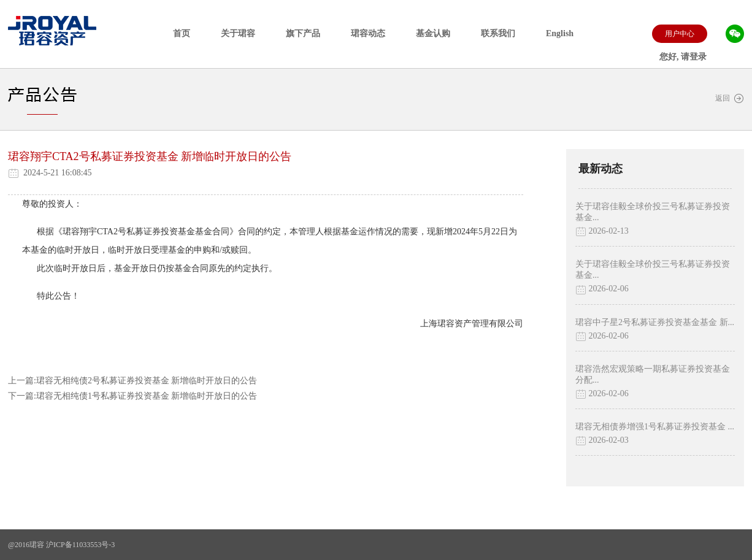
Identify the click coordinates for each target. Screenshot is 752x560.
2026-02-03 (602, 441)
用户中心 (680, 34)
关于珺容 (238, 33)
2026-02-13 (602, 232)
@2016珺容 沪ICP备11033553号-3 (61, 545)
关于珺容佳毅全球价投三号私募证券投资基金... (653, 212)
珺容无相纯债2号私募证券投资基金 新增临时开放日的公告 (147, 381)
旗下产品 (303, 33)
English (560, 33)
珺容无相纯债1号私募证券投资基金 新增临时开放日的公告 (147, 396)
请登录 (694, 57)
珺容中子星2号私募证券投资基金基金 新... (655, 322)
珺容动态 (368, 33)
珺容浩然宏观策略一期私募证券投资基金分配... (653, 374)
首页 (182, 33)
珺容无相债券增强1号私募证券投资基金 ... (655, 427)
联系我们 (498, 33)
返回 (730, 98)
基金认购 (433, 33)
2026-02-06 (602, 289)
